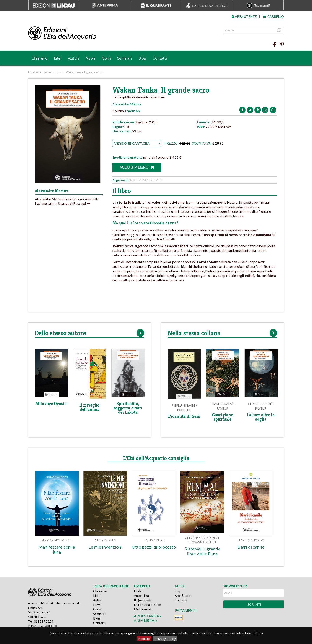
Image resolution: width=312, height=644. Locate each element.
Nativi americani (146, 180)
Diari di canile (251, 547)
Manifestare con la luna (57, 549)
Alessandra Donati (57, 540)
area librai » (146, 621)
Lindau (139, 591)
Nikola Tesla (105, 540)
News (90, 58)
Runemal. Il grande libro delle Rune (202, 551)
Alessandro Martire (127, 104)
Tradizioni (132, 111)
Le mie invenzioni (105, 547)
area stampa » (148, 616)
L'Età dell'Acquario (40, 72)
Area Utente (183, 596)
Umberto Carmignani (202, 538)
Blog (142, 58)
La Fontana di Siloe (147, 605)
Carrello (273, 16)
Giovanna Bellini (202, 542)
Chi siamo (39, 58)
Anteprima (141, 596)
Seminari (124, 58)
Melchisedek (143, 609)
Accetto (144, 638)
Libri (58, 58)
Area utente (244, 16)
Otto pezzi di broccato (154, 547)
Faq (177, 591)
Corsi (106, 58)
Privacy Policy (165, 638)
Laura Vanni (154, 540)
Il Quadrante (143, 600)
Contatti (160, 58)
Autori (73, 58)
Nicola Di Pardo (251, 540)
